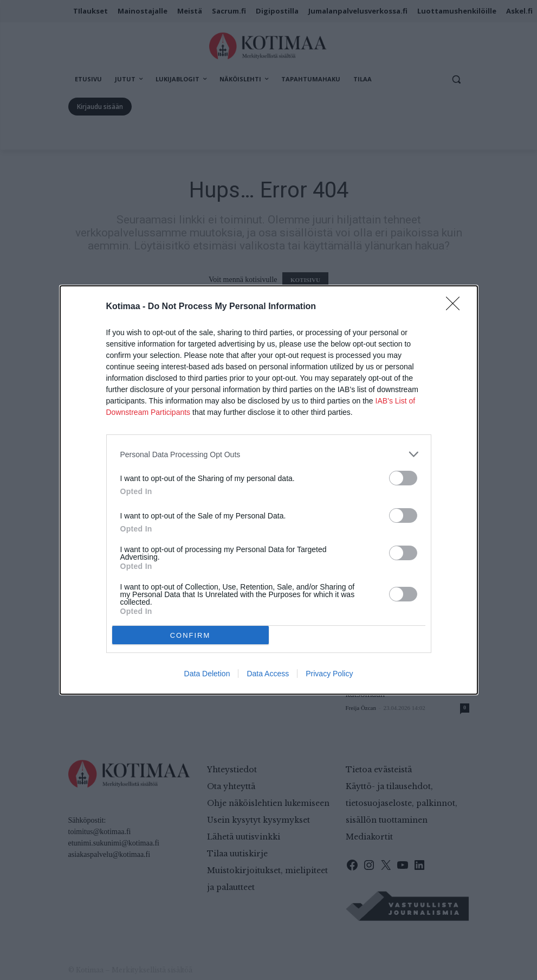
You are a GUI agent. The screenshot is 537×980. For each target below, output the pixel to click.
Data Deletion (207, 674)
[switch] (403, 478)
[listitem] (269, 454)
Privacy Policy (329, 674)
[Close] (456, 307)
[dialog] (269, 490)
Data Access (268, 674)
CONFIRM (190, 635)
